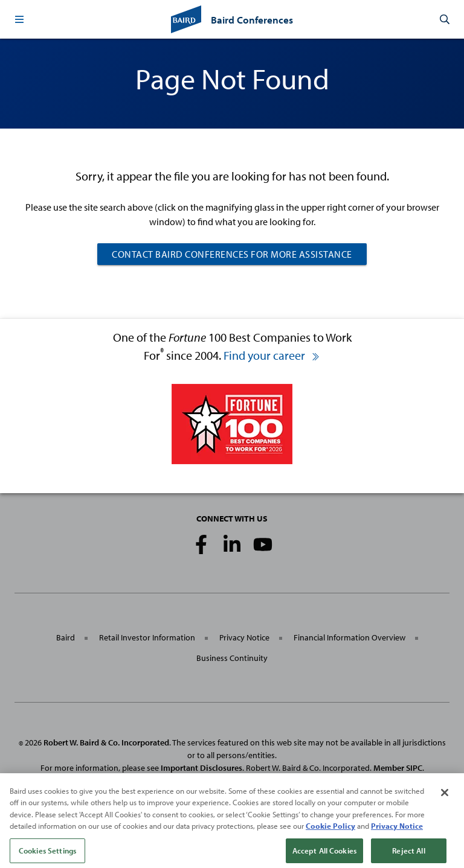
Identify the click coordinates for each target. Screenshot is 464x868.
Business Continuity (232, 658)
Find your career (272, 355)
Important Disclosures (201, 768)
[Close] (445, 798)
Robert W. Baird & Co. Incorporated (106, 742)
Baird (66, 637)
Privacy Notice (244, 637)
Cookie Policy (330, 831)
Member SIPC (398, 768)
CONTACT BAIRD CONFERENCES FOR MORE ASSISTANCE (232, 254)
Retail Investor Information (147, 637)
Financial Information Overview (350, 637)
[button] (19, 19)
